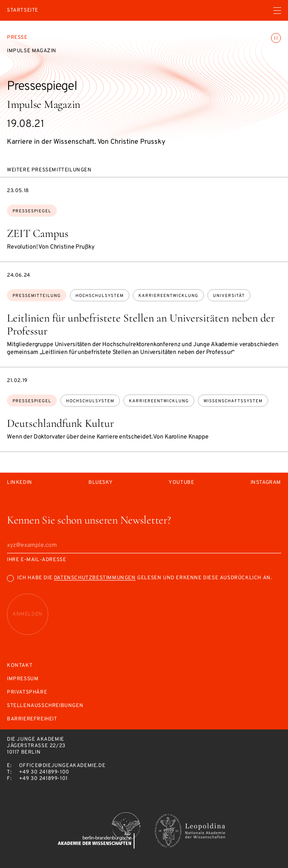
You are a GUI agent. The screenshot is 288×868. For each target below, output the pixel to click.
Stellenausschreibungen (45, 706)
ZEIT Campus (38, 233)
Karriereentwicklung (168, 296)
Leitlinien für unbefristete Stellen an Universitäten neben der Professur (141, 324)
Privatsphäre (27, 693)
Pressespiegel (32, 211)
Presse (17, 38)
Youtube (181, 483)
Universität (229, 296)
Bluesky (100, 483)
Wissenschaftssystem (233, 401)
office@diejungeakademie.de (62, 766)
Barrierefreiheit (32, 719)
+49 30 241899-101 (43, 779)
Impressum (23, 679)
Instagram (266, 483)
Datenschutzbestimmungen (95, 578)
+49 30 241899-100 (44, 772)
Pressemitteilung (37, 296)
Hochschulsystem (100, 296)
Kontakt (20, 666)
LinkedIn (20, 483)
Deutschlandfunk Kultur (60, 423)
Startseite (23, 11)
